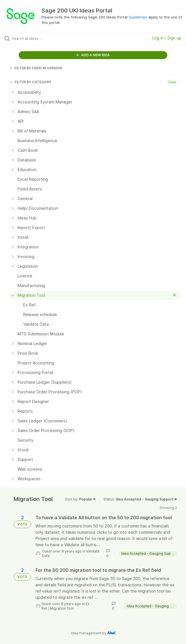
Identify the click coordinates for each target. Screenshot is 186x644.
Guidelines (138, 17)
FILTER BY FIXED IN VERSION (36, 68)
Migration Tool (62, 608)
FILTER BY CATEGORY (30, 82)
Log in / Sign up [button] (167, 38)
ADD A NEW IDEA (93, 55)
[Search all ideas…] (44, 38)
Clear (172, 82)
